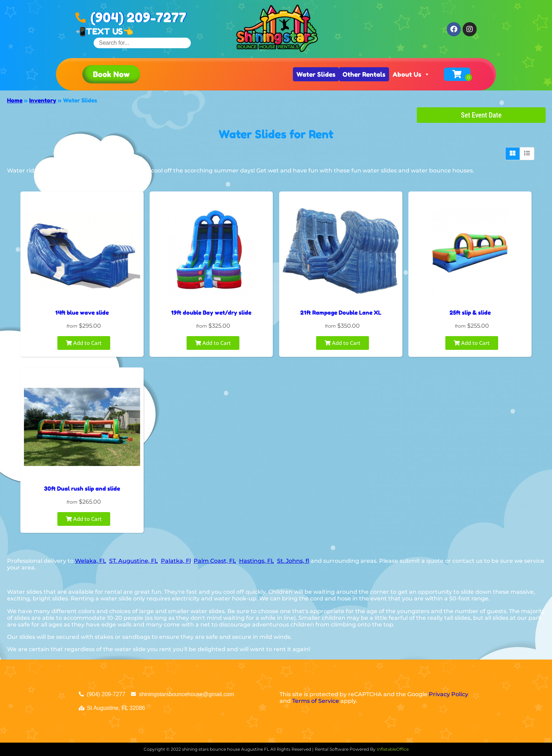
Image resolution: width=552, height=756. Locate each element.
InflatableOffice (393, 749)
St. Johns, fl (293, 561)
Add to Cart (84, 343)
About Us (411, 74)
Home (15, 100)
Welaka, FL (91, 561)
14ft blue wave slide (82, 313)
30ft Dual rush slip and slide (82, 489)
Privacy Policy (448, 694)
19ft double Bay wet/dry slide (211, 313)
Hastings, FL (257, 561)
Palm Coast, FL (215, 561)
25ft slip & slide (470, 313)
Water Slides (316, 74)
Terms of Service (316, 701)
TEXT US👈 (110, 31)
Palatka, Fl (176, 561)
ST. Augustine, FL (134, 561)
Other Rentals (364, 74)
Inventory (43, 100)
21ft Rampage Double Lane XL (341, 313)
